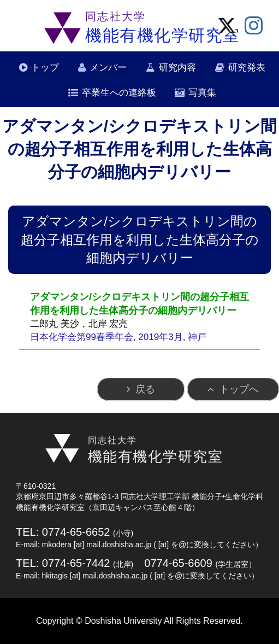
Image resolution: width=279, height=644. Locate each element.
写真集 (202, 93)
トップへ (239, 389)
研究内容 (177, 68)
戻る (145, 389)
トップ (45, 68)
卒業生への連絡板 (119, 93)
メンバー (108, 68)
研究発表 (247, 68)
